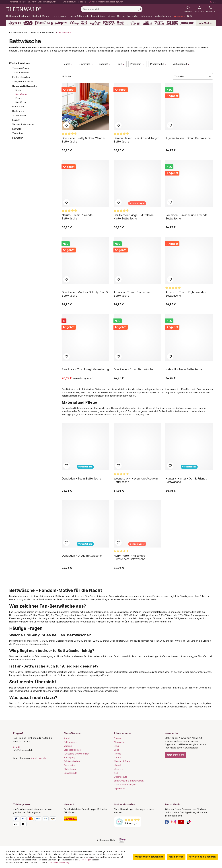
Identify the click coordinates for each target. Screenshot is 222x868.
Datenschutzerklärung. (59, 863)
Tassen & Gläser (21, 68)
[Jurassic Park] (187, 23)
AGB (116, 773)
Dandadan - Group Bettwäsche (82, 556)
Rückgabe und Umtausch (76, 754)
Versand (68, 746)
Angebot (105, 64)
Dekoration (18, 106)
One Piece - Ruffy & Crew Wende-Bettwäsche (83, 140)
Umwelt (118, 765)
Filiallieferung (70, 769)
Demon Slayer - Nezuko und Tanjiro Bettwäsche (136, 140)
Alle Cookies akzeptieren (202, 857)
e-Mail (17, 747)
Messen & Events (123, 761)
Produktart (137, 64)
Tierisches (18, 133)
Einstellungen (85, 860)
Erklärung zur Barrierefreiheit (129, 781)
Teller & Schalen (21, 73)
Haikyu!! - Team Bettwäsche (184, 369)
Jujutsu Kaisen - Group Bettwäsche (188, 138)
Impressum (119, 788)
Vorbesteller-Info (72, 750)
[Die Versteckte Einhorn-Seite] (122, 840)
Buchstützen (19, 111)
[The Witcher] (134, 23)
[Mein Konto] (199, 9)
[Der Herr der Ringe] (44, 23)
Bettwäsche (21, 94)
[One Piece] (172, 23)
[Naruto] (61, 23)
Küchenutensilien (21, 77)
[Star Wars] (28, 23)
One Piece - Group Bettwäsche (134, 369)
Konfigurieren (176, 857)
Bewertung (86, 64)
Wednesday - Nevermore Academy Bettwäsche (136, 480)
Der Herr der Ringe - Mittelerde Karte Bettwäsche (134, 217)
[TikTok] (189, 822)
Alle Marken (206, 23)
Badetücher (21, 102)
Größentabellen (72, 761)
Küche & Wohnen (20, 63)
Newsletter (120, 742)
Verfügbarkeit (181, 64)
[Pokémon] (95, 23)
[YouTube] (181, 822)
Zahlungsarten (71, 742)
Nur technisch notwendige (149, 857)
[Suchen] (139, 9)
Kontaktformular (39, 758)
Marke (68, 64)
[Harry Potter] (15, 23)
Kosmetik (17, 129)
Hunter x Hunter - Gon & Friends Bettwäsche (186, 480)
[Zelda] (159, 23)
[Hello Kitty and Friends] (84, 23)
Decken (19, 90)
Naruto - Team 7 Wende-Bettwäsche (78, 217)
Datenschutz (121, 777)
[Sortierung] (193, 76)
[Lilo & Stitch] (147, 23)
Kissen (18, 98)
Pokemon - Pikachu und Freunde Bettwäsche (186, 217)
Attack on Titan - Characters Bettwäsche (132, 294)
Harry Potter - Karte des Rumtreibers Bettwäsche (129, 557)
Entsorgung (70, 757)
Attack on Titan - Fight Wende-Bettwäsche (186, 294)
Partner (118, 757)
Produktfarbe (159, 64)
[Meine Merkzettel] (188, 9)
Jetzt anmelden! (175, 755)
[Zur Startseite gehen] (23, 9)
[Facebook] (167, 822)
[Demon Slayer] (121, 23)
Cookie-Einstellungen (125, 784)
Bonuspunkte (70, 773)
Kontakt (68, 738)
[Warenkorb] (210, 9)
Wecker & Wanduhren (23, 124)
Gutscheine (70, 765)
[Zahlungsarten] (35, 822)
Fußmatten (18, 138)
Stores (117, 738)
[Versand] (86, 819)
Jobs (117, 750)
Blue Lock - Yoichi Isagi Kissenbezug (85, 369)
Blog (116, 746)
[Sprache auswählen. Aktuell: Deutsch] (213, 2)
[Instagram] (174, 822)
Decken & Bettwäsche (25, 86)
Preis (121, 64)
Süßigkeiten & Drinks (23, 82)
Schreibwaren (19, 115)
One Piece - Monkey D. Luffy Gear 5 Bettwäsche (85, 294)
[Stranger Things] (109, 23)
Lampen (16, 120)
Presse (118, 754)
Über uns (119, 769)
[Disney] (74, 23)
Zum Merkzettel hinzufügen (66, 125)
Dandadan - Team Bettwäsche (81, 478)
